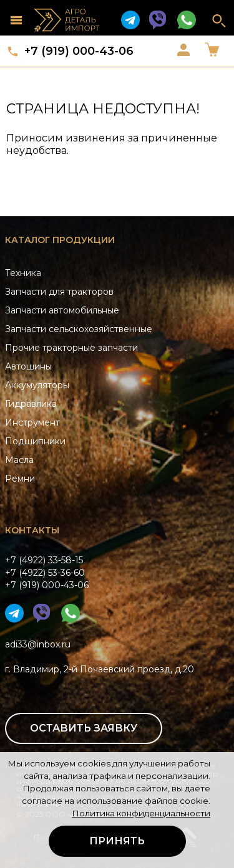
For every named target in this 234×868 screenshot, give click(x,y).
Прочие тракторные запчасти (71, 348)
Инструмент (32, 422)
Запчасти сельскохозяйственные (79, 329)
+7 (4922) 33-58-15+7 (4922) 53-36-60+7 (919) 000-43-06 (47, 573)
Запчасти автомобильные (62, 310)
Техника (23, 273)
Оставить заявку (84, 728)
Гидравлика (31, 404)
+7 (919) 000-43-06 (79, 51)
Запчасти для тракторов (59, 292)
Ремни (20, 479)
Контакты (32, 530)
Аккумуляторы (37, 385)
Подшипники (35, 441)
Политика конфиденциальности (141, 813)
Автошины (28, 366)
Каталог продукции (60, 240)
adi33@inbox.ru (38, 644)
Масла (19, 460)
